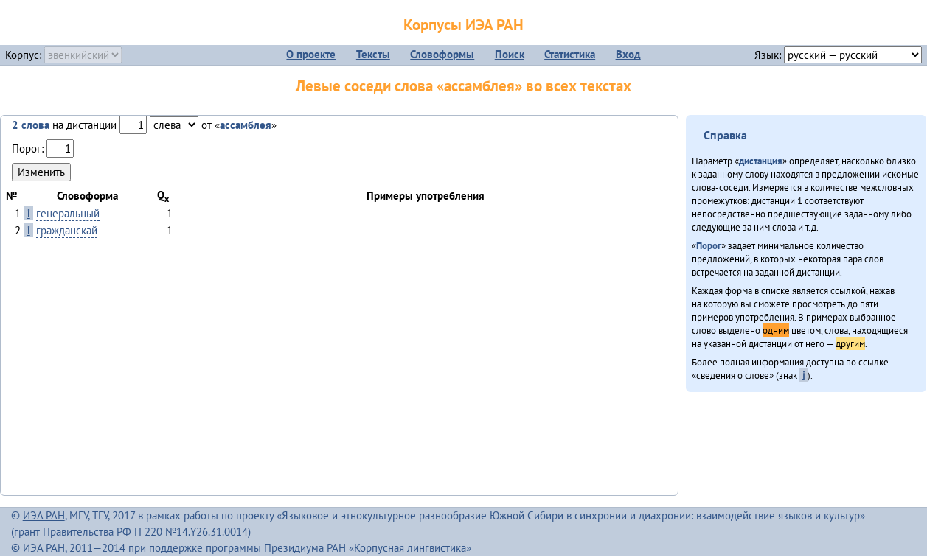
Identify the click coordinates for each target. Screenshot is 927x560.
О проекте (311, 54)
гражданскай (67, 230)
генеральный (68, 213)
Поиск (510, 54)
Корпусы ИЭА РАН (463, 25)
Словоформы (442, 54)
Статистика (570, 54)
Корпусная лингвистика (410, 548)
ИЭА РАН (44, 515)
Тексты (373, 54)
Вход (628, 54)
